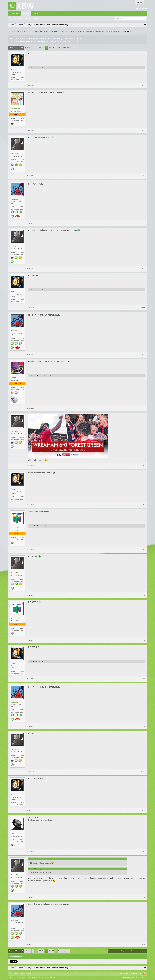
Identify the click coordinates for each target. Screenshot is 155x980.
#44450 (143, 505)
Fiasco (13, 378)
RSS (144, 974)
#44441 (143, 85)
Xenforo (28, 974)
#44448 (143, 408)
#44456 (143, 772)
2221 (40, 48)
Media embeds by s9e (51, 977)
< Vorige (28, 48)
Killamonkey (15, 109)
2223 (46, 48)
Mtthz (69, 41)
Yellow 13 (14, 154)
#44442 (143, 130)
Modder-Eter (15, 528)
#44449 (143, 466)
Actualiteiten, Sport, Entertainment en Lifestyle (38, 41)
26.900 (22, 160)
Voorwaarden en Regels (129, 977)
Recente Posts (32, 19)
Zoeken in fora (18, 19)
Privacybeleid (142, 977)
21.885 (22, 538)
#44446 (143, 307)
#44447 (143, 355)
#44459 (143, 897)
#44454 (143, 679)
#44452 (143, 595)
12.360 (22, 207)
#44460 (143, 944)
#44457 (143, 811)
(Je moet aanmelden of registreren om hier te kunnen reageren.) (127, 951)
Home (126, 974)
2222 (43, 48)
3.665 (23, 78)
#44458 (143, 852)
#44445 (143, 269)
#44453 (143, 640)
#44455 (143, 726)
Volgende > (65, 48)
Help (121, 974)
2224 (50, 48)
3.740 (23, 118)
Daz (38, 526)
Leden (36, 14)
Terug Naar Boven (136, 974)
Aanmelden (139, 2)
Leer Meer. (127, 31)
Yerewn (14, 70)
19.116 (22, 388)
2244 (59, 48)
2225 (53, 48)
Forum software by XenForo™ (26, 977)
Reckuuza (32, 68)
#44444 (143, 223)
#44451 (143, 550)
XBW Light (13, 974)
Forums (26, 14)
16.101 (22, 840)
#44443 (143, 176)
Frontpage (15, 14)
